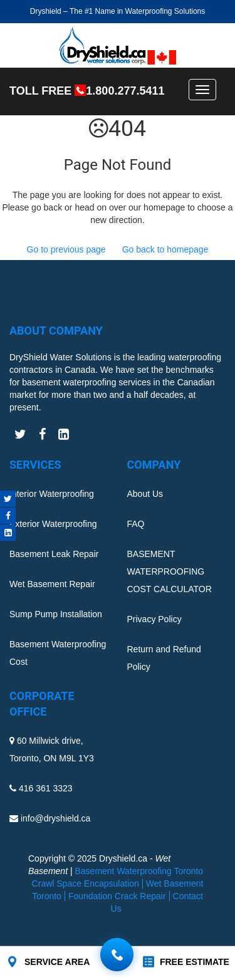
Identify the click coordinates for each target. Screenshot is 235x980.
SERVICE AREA (57, 962)
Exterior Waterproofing (53, 524)
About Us (145, 494)
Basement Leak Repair (54, 554)
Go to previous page (66, 249)
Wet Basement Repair (52, 584)
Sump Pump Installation (56, 614)
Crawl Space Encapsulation (86, 884)
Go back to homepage (165, 249)
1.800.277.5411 (125, 91)
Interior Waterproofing (52, 494)
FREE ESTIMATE (195, 962)
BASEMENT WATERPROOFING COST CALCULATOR (170, 571)
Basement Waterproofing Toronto (139, 871)
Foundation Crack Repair (117, 896)
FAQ (136, 524)
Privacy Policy (154, 619)
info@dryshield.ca (56, 818)
